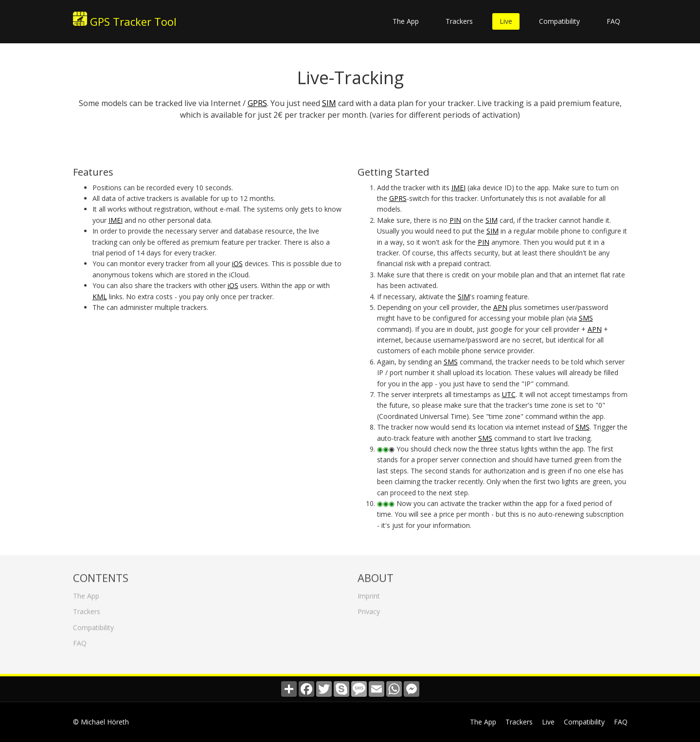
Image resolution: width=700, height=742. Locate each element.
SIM (329, 103)
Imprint (369, 594)
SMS (586, 318)
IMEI (116, 220)
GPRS (257, 103)
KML (100, 297)
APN (500, 307)
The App (406, 21)
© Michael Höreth (101, 722)
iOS (237, 263)
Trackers (459, 21)
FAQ (613, 21)
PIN (455, 220)
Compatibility (559, 21)
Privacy (369, 610)
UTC (509, 394)
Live (506, 21)
